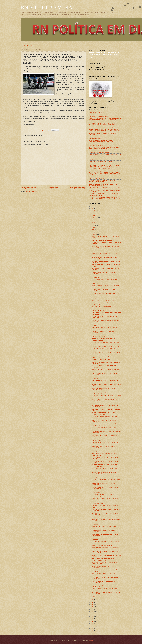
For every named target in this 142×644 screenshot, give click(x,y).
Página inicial (28, 45)
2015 (92, 621)
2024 (92, 600)
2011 (92, 631)
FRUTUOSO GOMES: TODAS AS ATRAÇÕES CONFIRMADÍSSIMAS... (104, 339)
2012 (92, 628)
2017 (92, 616)
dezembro (95, 211)
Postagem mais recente (29, 188)
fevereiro (95, 234)
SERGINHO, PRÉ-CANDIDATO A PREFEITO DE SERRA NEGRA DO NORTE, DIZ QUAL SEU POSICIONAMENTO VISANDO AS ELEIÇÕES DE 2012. (104, 125)
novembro (95, 213)
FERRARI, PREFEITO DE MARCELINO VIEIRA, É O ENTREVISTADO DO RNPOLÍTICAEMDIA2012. (102, 141)
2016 (92, 619)
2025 (92, 209)
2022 (92, 604)
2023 (92, 602)
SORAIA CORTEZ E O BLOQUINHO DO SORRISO (105, 517)
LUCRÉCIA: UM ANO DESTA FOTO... (101, 360)
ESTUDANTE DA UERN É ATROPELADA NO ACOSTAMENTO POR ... (103, 560)
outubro (94, 215)
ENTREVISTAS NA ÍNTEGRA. (97, 113)
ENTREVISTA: (105, 120)
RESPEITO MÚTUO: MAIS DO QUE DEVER (103, 301)
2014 (92, 624)
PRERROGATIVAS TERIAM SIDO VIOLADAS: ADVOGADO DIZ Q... (104, 582)
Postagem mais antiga (78, 188)
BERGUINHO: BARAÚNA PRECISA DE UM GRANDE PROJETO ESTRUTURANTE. (103, 181)
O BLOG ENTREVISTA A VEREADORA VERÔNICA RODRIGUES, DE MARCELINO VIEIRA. (102, 152)
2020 (92, 609)
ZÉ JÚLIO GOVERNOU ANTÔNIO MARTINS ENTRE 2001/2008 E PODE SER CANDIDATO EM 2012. (105, 148)
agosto (94, 220)
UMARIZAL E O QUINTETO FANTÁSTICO (103, 545)
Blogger (91, 641)
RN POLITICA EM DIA (47, 7)
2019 (92, 612)
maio (94, 227)
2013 (92, 626)
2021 (92, 607)
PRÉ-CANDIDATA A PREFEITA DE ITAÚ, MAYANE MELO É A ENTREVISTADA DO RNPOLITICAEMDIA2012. (104, 166)
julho (94, 222)
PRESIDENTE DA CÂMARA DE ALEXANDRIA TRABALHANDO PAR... (103, 574)
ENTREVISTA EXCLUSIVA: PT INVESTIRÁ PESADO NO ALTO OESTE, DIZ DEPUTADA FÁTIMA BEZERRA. (105, 155)
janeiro (94, 597)
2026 (92, 206)
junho (94, 225)
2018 (92, 614)
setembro (95, 218)
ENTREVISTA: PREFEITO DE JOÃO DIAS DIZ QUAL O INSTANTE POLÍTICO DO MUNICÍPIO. (103, 116)
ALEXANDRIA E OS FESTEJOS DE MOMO (103, 240)
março (94, 232)
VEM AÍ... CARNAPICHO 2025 (99, 310)
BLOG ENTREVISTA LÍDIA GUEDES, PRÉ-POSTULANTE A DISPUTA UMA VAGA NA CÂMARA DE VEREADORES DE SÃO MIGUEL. (105, 173)
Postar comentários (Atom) (32, 191)
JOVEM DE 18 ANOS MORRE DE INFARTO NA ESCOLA (106, 346)
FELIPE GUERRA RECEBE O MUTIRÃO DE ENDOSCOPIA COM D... (103, 336)
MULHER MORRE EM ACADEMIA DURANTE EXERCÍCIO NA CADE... (103, 503)
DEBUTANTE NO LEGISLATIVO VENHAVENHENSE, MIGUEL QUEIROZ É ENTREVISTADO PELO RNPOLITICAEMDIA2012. (105, 198)
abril (93, 230)
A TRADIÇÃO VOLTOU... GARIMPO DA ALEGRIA (104, 280)
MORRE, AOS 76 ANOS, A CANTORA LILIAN (103, 403)
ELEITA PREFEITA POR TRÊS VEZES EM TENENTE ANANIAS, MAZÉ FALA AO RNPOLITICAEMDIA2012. (103, 178)
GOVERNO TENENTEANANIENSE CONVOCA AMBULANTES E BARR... (104, 414)
